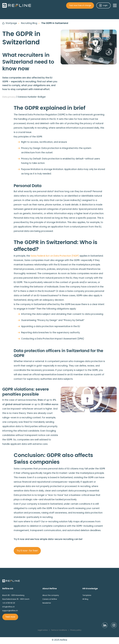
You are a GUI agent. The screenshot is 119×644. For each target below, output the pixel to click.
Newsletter (47, 603)
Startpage (11, 23)
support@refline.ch (10, 611)
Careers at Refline (50, 599)
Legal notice (43, 630)
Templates (87, 595)
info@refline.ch (8, 607)
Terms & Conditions (59, 630)
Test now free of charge (80, 5)
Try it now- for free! (27, 551)
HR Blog (85, 599)
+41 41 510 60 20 (9, 603)
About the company (51, 595)
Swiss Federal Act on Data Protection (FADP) (55, 256)
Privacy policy (76, 630)
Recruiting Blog (29, 23)
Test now (10, 617)
